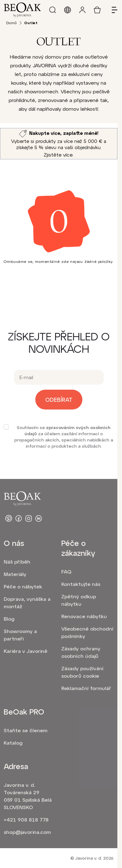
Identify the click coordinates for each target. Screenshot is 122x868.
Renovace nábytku (84, 616)
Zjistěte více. (59, 155)
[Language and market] (68, 10)
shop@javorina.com (27, 832)
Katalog (13, 743)
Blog (9, 619)
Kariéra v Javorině (26, 651)
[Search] (53, 10)
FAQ (66, 571)
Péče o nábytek (23, 586)
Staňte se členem (26, 730)
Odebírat (59, 400)
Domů (12, 23)
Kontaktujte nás (81, 584)
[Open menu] (112, 10)
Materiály (15, 574)
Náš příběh (17, 562)
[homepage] (22, 10)
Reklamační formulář (86, 688)
